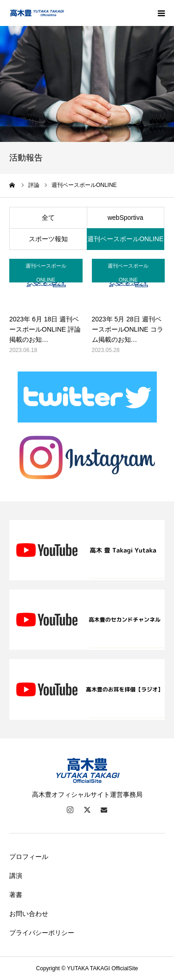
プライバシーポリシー (42, 933)
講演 (16, 876)
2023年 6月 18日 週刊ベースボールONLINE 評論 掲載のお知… (45, 330)
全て (48, 218)
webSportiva (126, 218)
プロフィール (29, 857)
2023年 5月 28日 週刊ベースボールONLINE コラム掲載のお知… (128, 330)
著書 (16, 895)
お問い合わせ (29, 914)
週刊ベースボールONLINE (125, 239)
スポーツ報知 (48, 239)
